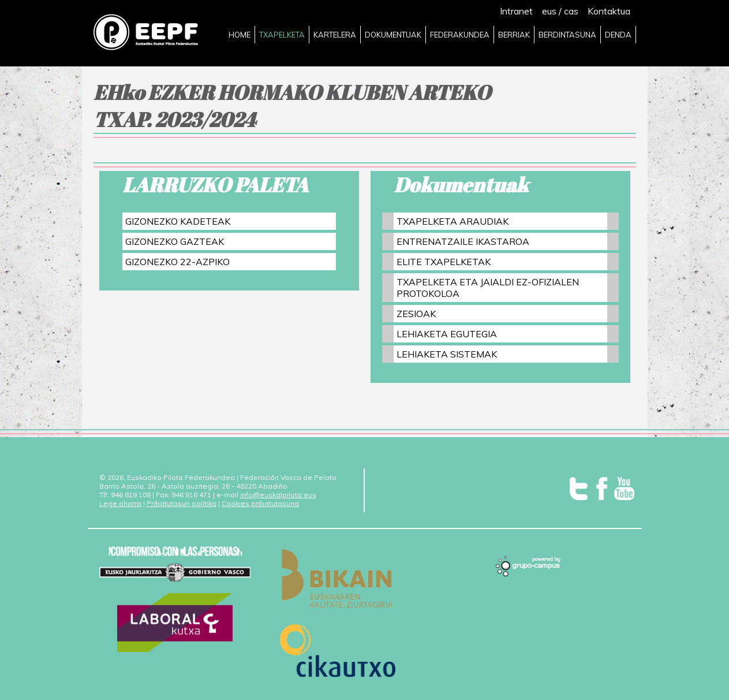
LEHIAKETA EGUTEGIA (447, 334)
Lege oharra (120, 503)
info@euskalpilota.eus (278, 495)
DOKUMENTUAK (393, 35)
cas (571, 11)
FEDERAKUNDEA (460, 35)
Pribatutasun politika (182, 503)
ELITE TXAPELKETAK (444, 262)
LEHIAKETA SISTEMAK (447, 354)
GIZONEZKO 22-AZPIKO (177, 262)
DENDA (618, 35)
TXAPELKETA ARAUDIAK (453, 221)
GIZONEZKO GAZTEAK (175, 241)
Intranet (516, 11)
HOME (240, 35)
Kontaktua (609, 11)
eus (549, 11)
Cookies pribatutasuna (260, 503)
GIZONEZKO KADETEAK (178, 221)
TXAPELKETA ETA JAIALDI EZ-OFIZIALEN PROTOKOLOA (488, 288)
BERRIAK (514, 35)
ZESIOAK (416, 314)
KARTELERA (335, 35)
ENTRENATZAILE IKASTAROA (463, 241)
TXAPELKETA (282, 35)
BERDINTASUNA (567, 35)
